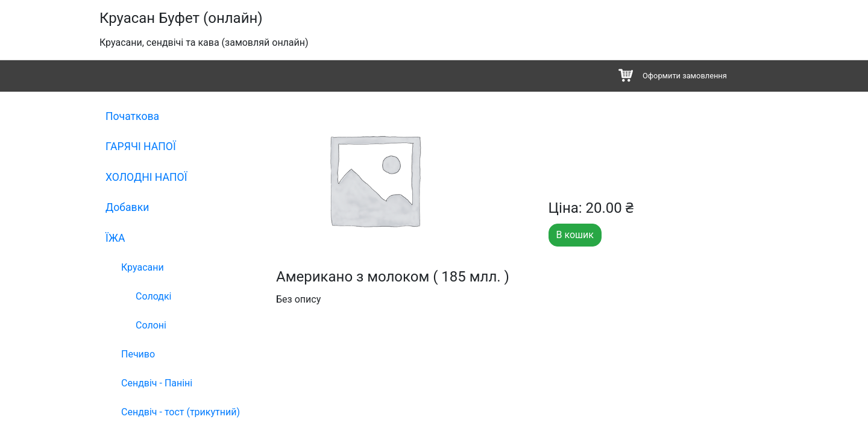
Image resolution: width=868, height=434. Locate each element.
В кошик (575, 235)
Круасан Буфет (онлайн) (181, 18)
